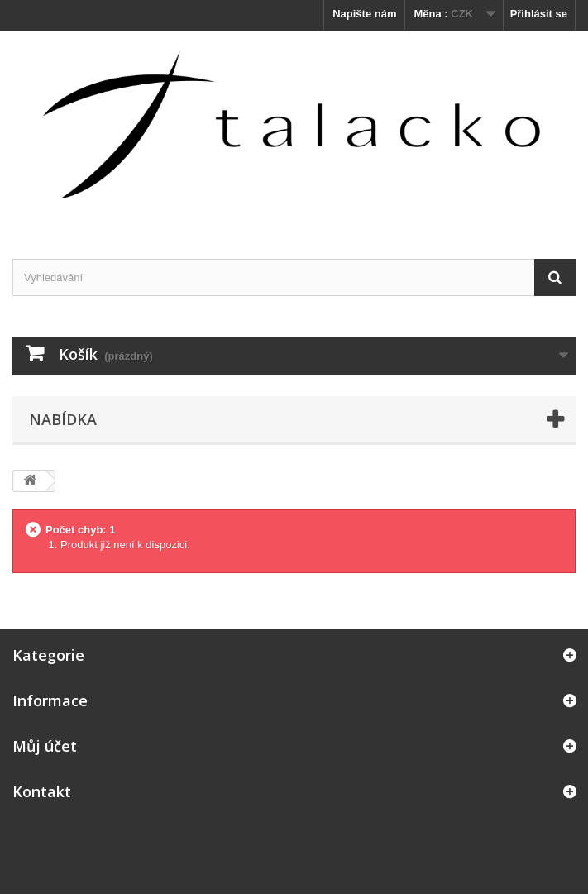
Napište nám (364, 14)
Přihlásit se (539, 14)
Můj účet (45, 746)
